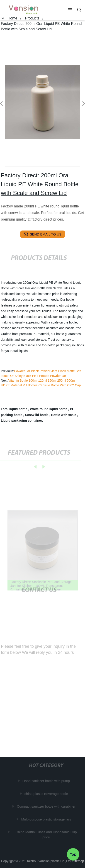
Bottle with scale (64, 415)
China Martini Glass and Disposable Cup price (46, 835)
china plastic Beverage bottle (46, 793)
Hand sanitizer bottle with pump (46, 781)
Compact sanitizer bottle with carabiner (46, 806)
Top (73, 854)
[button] (70, 10)
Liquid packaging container (21, 421)
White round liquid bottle (49, 409)
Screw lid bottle (37, 415)
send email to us (43, 234)
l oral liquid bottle (15, 409)
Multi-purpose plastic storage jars (46, 819)
